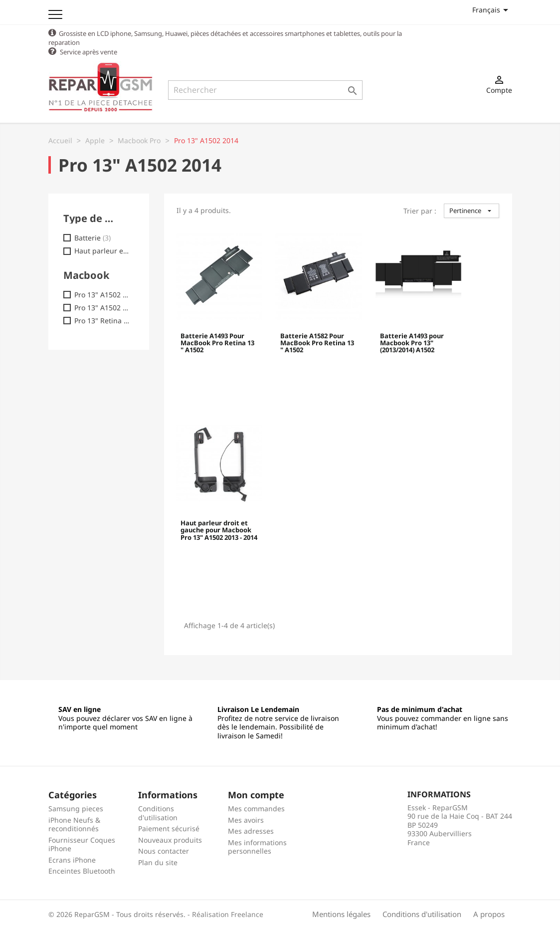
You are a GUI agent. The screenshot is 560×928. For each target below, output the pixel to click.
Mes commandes (256, 808)
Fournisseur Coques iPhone (82, 844)
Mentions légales (341, 914)
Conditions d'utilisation (158, 812)
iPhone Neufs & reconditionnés (74, 824)
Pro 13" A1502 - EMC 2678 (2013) (102, 294)
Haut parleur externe (102, 250)
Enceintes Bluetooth (82, 870)
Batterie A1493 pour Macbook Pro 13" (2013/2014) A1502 (412, 343)
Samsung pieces (76, 808)
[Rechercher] (265, 90)
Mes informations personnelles (257, 846)
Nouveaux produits (170, 839)
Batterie (93, 237)
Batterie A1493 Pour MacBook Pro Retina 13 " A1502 (217, 343)
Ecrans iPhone (72, 859)
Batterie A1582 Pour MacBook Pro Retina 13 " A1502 (317, 343)
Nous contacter (164, 850)
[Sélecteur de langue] (492, 10)
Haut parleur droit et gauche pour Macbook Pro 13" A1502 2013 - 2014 (219, 530)
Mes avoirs (246, 819)
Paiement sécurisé (169, 828)
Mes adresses (251, 830)
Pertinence (471, 210)
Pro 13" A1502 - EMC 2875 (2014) (102, 307)
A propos (489, 914)
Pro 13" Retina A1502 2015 (102, 320)
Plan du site (158, 862)
